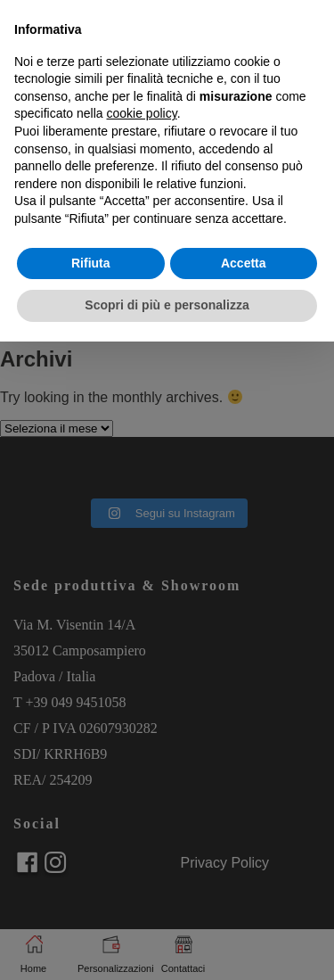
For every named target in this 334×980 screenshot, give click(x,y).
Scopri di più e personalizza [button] (167, 305)
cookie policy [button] (142, 113)
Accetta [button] (244, 263)
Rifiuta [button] (91, 263)
